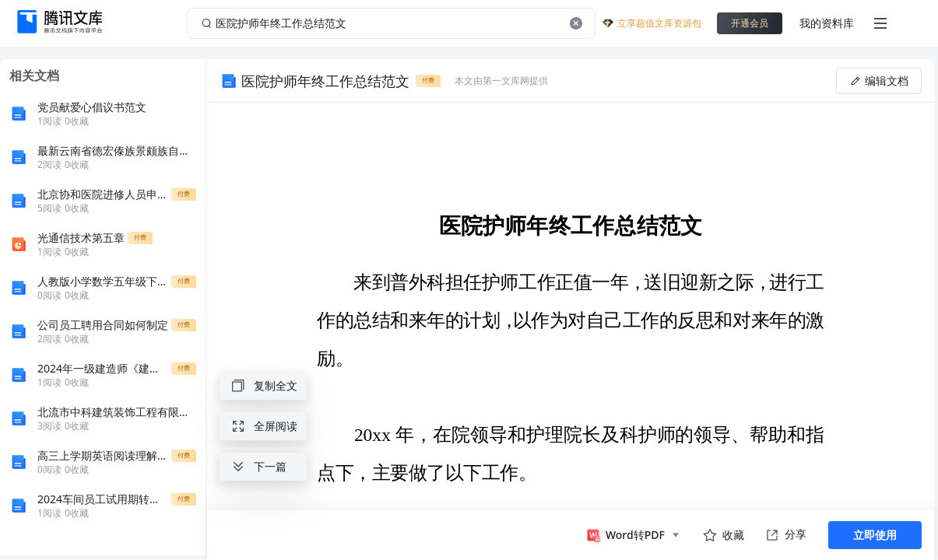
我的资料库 (827, 23)
